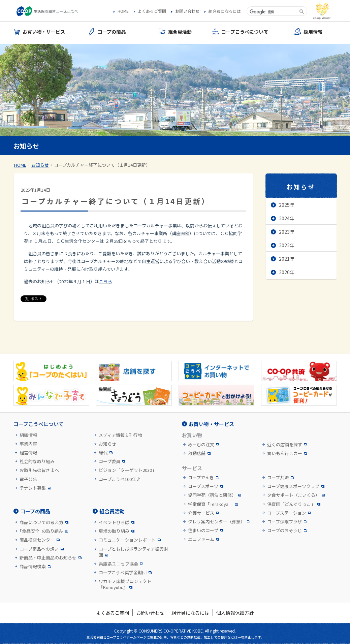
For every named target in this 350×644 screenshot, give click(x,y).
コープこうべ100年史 (120, 479)
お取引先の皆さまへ (39, 470)
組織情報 (28, 435)
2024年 (287, 218)
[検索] (272, 12)
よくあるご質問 (152, 11)
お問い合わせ (187, 11)
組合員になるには (225, 11)
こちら (106, 281)
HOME (123, 11)
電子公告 (28, 479)
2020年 (287, 272)
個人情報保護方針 (235, 613)
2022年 (287, 245)
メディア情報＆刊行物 (120, 435)
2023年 (287, 232)
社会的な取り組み (37, 461)
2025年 (287, 205)
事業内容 (28, 444)
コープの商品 (35, 511)
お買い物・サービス (211, 424)
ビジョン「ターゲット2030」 (128, 470)
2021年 (287, 259)
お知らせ (40, 165)
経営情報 (28, 453)
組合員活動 (112, 511)
